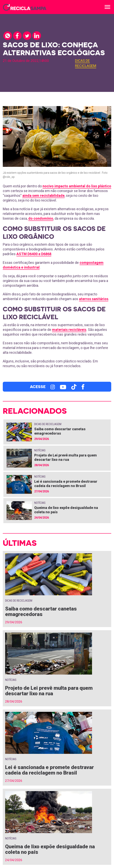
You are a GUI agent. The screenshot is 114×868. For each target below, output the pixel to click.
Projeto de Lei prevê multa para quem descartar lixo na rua (66, 457)
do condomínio (41, 218)
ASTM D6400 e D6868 (34, 254)
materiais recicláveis (69, 330)
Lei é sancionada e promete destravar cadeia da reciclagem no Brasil (66, 484)
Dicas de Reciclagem (48, 424)
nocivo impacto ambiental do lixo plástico (77, 186)
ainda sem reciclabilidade (43, 196)
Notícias (40, 450)
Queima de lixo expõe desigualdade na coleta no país (50, 849)
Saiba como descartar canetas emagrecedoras (60, 431)
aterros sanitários (94, 299)
